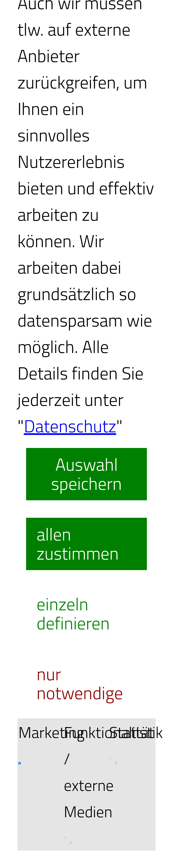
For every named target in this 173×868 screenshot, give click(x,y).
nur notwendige (80, 683)
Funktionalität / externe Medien (109, 785)
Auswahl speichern (86, 474)
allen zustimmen (78, 544)
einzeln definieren (73, 613)
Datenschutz (70, 426)
